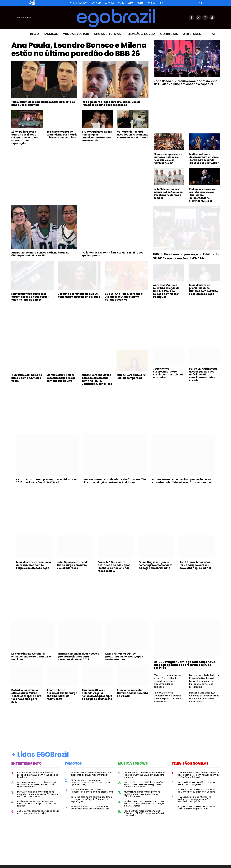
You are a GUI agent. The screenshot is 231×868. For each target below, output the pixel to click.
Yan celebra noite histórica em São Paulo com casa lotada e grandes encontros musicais (143, 784)
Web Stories (192, 34)
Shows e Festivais (108, 34)
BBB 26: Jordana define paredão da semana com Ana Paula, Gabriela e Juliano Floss (97, 379)
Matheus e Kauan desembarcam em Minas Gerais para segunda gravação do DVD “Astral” (204, 159)
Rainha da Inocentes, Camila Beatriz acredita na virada (132, 693)
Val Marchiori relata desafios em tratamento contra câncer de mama (133, 135)
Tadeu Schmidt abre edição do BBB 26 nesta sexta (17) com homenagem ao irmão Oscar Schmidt (199, 775)
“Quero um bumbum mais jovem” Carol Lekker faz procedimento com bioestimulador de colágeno (168, 681)
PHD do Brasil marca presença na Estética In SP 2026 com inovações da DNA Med (186, 256)
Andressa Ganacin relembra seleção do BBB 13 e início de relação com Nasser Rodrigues (166, 291)
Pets (161, 3)
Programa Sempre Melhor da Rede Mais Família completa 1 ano (196, 808)
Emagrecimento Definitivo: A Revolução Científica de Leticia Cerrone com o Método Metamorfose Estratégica (204, 681)
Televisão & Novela (141, 34)
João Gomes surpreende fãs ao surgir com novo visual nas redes (168, 373)
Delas (131, 3)
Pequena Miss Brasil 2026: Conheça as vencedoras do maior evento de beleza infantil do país (204, 697)
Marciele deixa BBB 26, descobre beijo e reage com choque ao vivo (61, 378)
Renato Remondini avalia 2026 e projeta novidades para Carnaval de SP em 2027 (79, 657)
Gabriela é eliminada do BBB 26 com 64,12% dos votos (27, 378)
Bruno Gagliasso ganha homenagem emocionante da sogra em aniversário (97, 136)
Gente (121, 3)
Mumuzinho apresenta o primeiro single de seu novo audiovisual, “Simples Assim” (168, 159)
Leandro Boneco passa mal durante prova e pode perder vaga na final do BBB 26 (30, 297)
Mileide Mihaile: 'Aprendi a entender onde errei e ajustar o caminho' (31, 657)
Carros (151, 3)
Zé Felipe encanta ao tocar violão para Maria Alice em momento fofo (62, 135)
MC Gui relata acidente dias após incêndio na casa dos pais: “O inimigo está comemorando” (182, 481)
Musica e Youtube (76, 34)
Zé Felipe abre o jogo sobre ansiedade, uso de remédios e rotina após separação (111, 103)
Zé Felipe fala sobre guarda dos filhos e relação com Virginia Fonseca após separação (25, 138)
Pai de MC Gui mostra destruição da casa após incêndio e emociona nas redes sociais (203, 375)
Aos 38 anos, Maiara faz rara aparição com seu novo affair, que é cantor (195, 565)
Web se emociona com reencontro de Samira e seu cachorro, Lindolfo (197, 791)
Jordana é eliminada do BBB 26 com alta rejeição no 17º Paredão (79, 295)
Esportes (110, 3)
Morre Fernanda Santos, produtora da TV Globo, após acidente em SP (124, 657)
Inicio (35, 34)
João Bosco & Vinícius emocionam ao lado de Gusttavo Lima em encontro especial (186, 83)
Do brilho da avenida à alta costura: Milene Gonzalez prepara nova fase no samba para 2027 (26, 696)
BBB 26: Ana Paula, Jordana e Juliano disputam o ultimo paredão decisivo (124, 297)
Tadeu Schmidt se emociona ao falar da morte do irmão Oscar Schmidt (43, 103)
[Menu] (18, 34)
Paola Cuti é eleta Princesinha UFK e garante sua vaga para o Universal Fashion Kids (168, 697)
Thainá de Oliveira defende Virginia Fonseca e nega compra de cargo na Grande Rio (97, 695)
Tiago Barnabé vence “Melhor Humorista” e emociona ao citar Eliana (92, 791)
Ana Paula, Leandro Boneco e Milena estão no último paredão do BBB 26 (79, 49)
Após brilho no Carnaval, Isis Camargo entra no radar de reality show (62, 695)
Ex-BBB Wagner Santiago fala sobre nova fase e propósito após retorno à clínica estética (185, 665)
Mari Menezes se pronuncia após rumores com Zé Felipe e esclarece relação (203, 290)
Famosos (51, 34)
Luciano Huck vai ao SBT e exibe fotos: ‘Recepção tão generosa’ (198, 783)
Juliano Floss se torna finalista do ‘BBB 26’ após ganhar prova (113, 254)
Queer (140, 3)
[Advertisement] (80, 169)
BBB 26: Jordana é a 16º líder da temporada (131, 376)
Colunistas (169, 34)
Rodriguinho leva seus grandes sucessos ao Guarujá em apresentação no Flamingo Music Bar (202, 195)
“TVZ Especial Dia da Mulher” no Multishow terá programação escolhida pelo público (194, 799)
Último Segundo (79, 3)
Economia (96, 3)
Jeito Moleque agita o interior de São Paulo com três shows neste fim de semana (169, 194)
